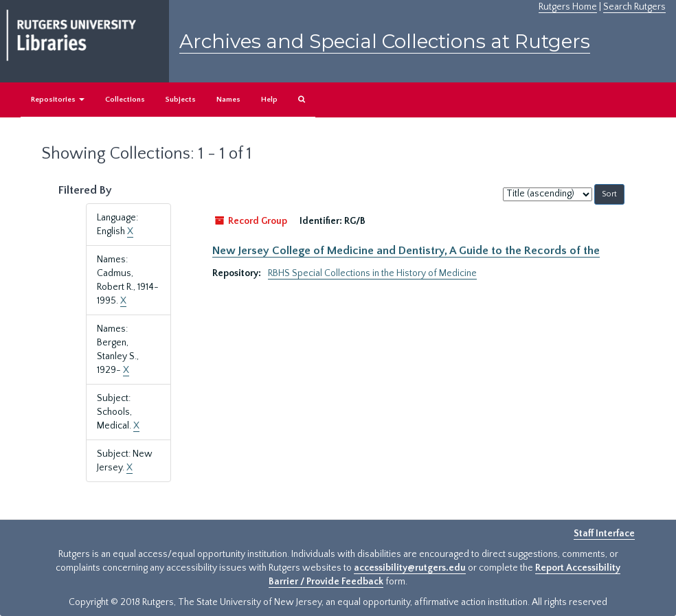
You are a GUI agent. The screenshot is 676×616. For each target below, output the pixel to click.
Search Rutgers (634, 7)
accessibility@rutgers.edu (410, 568)
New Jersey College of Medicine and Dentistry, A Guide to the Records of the (406, 251)
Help (269, 100)
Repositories (58, 100)
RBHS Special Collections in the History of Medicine (372, 273)
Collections (125, 100)
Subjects (181, 100)
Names (228, 100)
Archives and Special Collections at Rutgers (385, 41)
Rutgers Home (568, 7)
